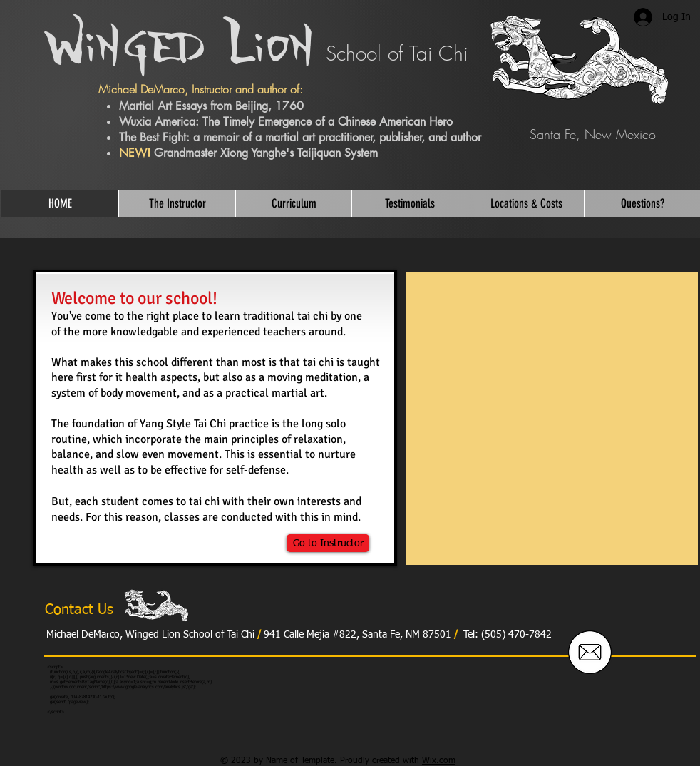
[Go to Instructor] (328, 543)
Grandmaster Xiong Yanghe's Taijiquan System (266, 153)
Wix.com (439, 761)
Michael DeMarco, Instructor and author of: (201, 89)
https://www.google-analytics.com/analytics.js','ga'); (149, 687)
